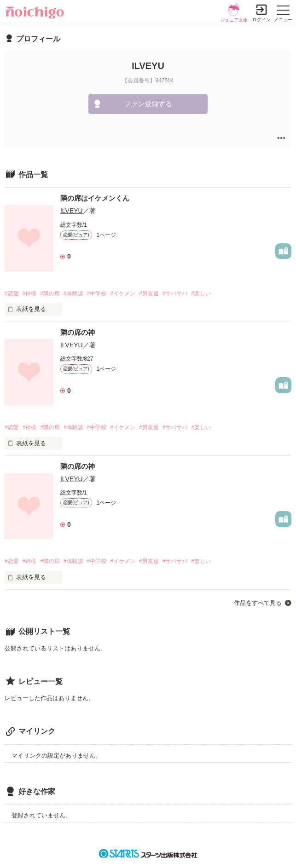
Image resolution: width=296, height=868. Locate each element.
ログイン (261, 20)
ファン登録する (148, 104)
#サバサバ (175, 293)
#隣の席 (50, 293)
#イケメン (123, 293)
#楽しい (201, 293)
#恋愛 (12, 293)
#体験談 (73, 293)
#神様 (30, 293)
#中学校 (97, 293)
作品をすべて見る (258, 603)
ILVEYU (72, 211)
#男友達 (149, 293)
